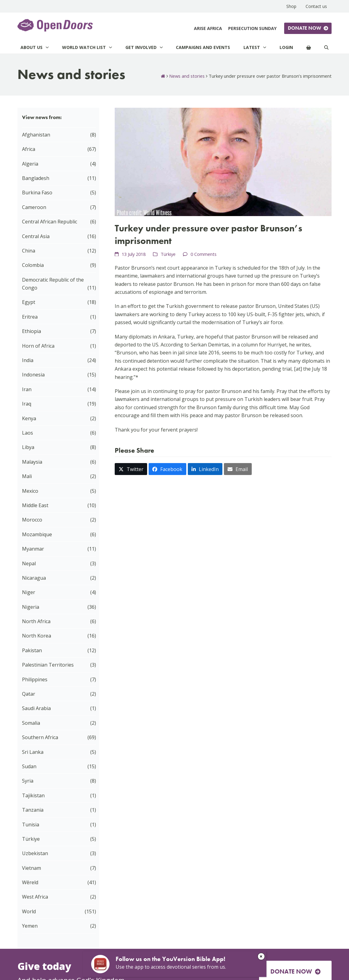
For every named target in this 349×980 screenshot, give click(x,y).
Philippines (35, 679)
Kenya (29, 418)
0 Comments (204, 254)
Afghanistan (36, 135)
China (29, 251)
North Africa (36, 621)
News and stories (187, 76)
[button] (131, 469)
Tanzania (33, 810)
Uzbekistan (35, 853)
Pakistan (32, 650)
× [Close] (261, 956)
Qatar (29, 694)
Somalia (31, 723)
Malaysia (32, 462)
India (28, 360)
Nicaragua (34, 578)
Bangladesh (36, 178)
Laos (28, 433)
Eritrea (30, 317)
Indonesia (33, 375)
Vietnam (32, 868)
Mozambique (37, 534)
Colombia (33, 265)
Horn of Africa (38, 346)
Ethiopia (32, 331)
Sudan (29, 766)
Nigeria (31, 607)
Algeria (30, 164)
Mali (27, 476)
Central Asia (36, 236)
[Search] (326, 47)
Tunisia (31, 825)
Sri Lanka (33, 752)
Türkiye (168, 254)
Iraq (27, 404)
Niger (29, 592)
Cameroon (34, 207)
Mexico (30, 491)
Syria (28, 781)
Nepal (29, 563)
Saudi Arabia (36, 708)
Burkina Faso (37, 193)
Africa (29, 149)
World (29, 911)
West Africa (35, 897)
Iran (27, 389)
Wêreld (30, 882)
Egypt (29, 302)
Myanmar (33, 549)
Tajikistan (33, 795)
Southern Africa (40, 737)
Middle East (35, 505)
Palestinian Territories (48, 665)
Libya (28, 447)
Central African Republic (50, 222)
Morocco (32, 520)
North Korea (37, 636)
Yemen (30, 926)
